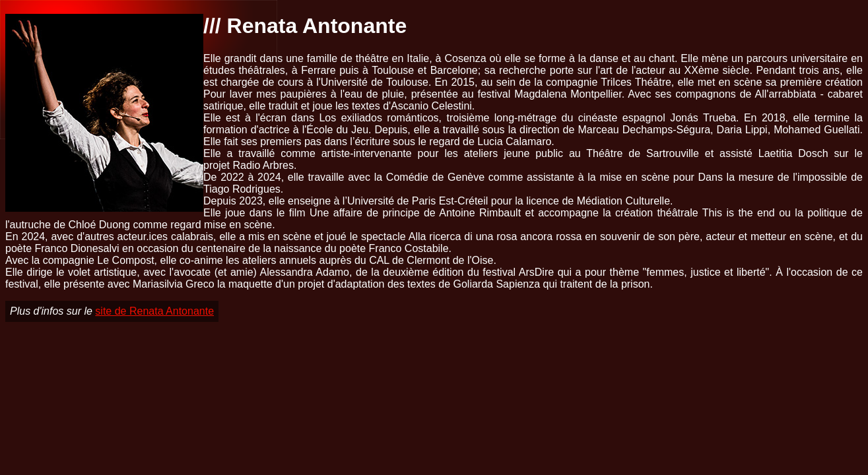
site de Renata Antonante (154, 311)
